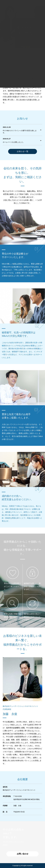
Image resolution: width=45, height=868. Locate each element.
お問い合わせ (23, 854)
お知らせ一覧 (23, 151)
